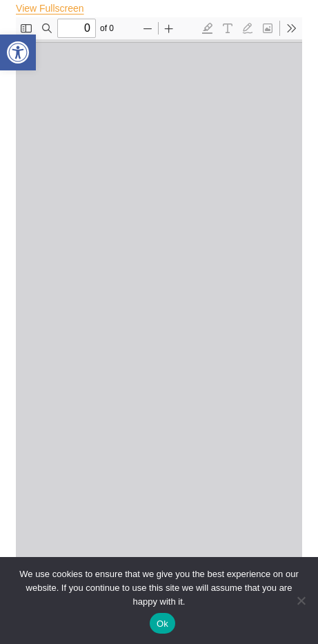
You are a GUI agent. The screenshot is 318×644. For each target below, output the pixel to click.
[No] (301, 601)
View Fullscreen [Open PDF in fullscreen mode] (50, 8)
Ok (162, 624)
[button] (18, 52)
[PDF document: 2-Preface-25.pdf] (159, 328)
